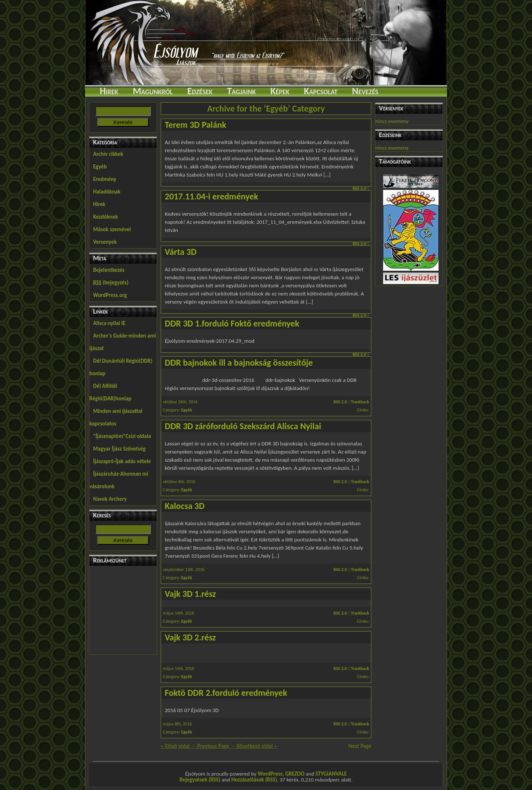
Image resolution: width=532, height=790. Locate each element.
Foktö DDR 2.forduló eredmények (226, 693)
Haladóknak (107, 192)
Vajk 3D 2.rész (190, 637)
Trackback (360, 402)
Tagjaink (241, 91)
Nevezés (365, 91)
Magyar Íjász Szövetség (119, 449)
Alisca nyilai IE (109, 323)
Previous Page (213, 746)
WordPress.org (110, 295)
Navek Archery (110, 499)
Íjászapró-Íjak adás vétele (122, 461)
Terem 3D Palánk (195, 125)
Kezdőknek (105, 217)
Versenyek (105, 242)
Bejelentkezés (109, 270)
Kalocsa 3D (185, 506)
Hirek (109, 91)
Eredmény (105, 179)
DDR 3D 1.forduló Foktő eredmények (232, 323)
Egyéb (100, 167)
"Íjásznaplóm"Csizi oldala (122, 436)
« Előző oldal (175, 746)
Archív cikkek (108, 154)
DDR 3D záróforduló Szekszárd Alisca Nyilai (243, 426)
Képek (280, 91)
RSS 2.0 (359, 188)
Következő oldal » (257, 746)
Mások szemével (112, 229)
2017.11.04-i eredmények (212, 196)
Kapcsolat (320, 91)
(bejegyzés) (111, 283)
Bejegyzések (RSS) (200, 780)
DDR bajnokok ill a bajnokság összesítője (239, 362)
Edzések (200, 91)
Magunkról (153, 91)
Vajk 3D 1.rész (190, 594)
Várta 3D (181, 252)
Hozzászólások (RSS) (254, 780)
